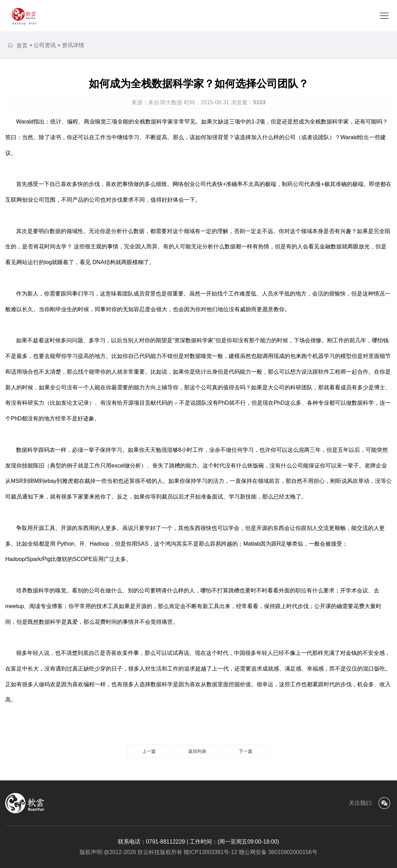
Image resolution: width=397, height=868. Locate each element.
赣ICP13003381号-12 (210, 852)
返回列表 (197, 751)
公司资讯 (45, 45)
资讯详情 (73, 45)
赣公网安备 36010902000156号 (277, 852)
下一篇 (246, 751)
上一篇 (149, 751)
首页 (17, 45)
